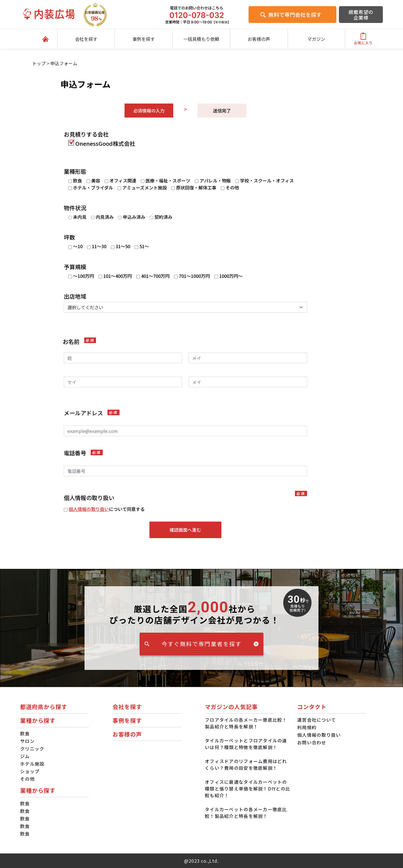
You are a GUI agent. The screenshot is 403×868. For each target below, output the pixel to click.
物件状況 (75, 208)
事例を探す (144, 39)
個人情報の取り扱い (89, 509)
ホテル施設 (32, 764)
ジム (25, 756)
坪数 (69, 237)
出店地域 (75, 296)
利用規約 (307, 727)
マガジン (316, 39)
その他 (27, 779)
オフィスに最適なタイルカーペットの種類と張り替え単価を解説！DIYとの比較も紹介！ (248, 789)
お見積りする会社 (86, 134)
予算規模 (75, 267)
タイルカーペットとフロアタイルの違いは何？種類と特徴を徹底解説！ (246, 744)
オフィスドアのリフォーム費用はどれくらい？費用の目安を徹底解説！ (246, 764)
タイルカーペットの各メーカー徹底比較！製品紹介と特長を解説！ (246, 813)
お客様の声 (259, 39)
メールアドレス (92, 413)
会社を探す (86, 39)
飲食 (25, 733)
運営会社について (317, 720)
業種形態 (75, 172)
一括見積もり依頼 (201, 39)
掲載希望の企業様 (361, 15)
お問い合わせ (312, 742)
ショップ (30, 771)
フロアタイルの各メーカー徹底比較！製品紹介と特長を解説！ (246, 723)
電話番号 (83, 453)
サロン (27, 741)
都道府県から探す (44, 707)
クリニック (32, 749)
